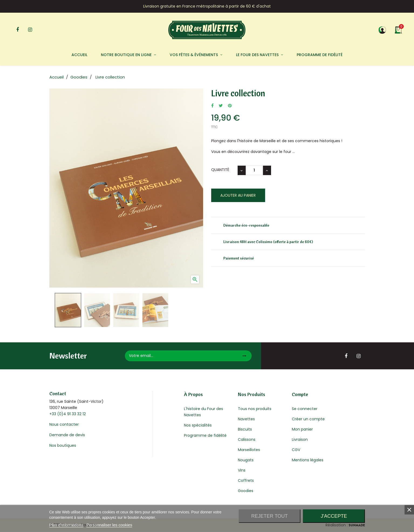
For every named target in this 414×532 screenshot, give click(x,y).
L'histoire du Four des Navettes (203, 412)
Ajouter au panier (238, 195)
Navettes (246, 419)
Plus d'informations (66, 525)
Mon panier (302, 429)
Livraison (300, 439)
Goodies (246, 491)
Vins (242, 470)
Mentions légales (308, 460)
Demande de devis (67, 435)
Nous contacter (64, 424)
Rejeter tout (269, 516)
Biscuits (245, 429)
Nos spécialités (198, 425)
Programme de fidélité (205, 435)
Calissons (247, 439)
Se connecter (305, 409)
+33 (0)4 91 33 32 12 (68, 414)
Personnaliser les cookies (109, 525)
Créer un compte (308, 419)
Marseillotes (249, 450)
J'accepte (334, 516)
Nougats (246, 460)
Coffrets (246, 480)
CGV (296, 450)
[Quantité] (254, 170)
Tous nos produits (255, 409)
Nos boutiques (63, 445)
